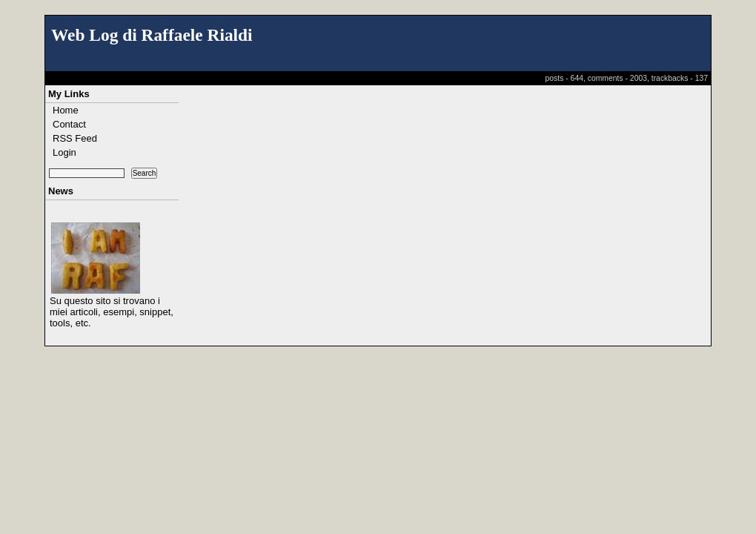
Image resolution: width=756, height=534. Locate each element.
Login (64, 152)
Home (66, 110)
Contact (69, 124)
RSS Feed (75, 138)
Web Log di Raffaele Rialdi (152, 35)
